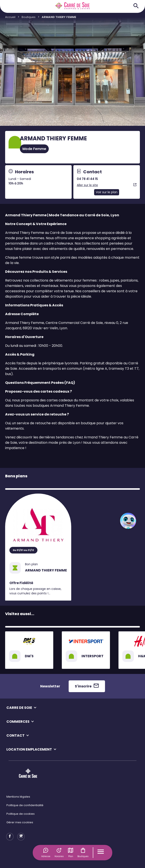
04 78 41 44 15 (87, 179)
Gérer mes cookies (20, 822)
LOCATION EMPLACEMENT (29, 749)
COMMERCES (18, 722)
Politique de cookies (21, 814)
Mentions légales (18, 797)
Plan (71, 853)
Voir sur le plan (107, 192)
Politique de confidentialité (25, 805)
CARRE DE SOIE (19, 708)
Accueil (10, 17)
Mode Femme (34, 149)
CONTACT (16, 735)
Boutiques (83, 853)
